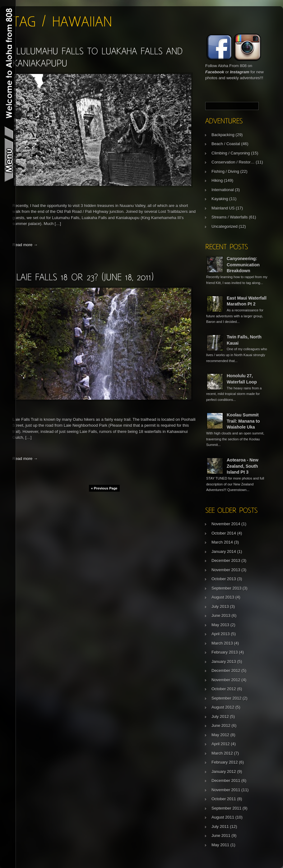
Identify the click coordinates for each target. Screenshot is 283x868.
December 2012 (226, 671)
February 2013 (225, 652)
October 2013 (224, 579)
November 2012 (226, 680)
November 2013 (226, 570)
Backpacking (223, 135)
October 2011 (224, 799)
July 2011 (220, 827)
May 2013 (220, 625)
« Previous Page (104, 488)
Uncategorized (225, 226)
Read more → (25, 245)
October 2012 (224, 689)
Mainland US (223, 208)
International (223, 190)
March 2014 (222, 542)
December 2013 (226, 560)
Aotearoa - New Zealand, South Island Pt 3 (243, 466)
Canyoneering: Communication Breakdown (243, 265)
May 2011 (220, 845)
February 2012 (225, 762)
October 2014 (224, 533)
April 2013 (221, 634)
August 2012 (223, 707)
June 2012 (221, 726)
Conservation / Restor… (233, 162)
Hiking (217, 180)
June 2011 (221, 836)
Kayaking (220, 199)
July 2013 (220, 606)
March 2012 (222, 753)
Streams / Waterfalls (230, 217)
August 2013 (223, 597)
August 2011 (223, 817)
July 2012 (220, 716)
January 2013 (224, 661)
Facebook (215, 72)
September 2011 (226, 808)
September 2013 (226, 588)
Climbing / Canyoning (231, 153)
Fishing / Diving (225, 171)
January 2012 (224, 772)
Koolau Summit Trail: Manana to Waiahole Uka (243, 421)
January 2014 (224, 551)
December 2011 (226, 781)
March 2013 (222, 643)
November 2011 (226, 790)
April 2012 (221, 744)
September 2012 (226, 698)
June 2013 (221, 615)
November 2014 (226, 524)
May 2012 (220, 735)
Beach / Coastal (226, 144)
